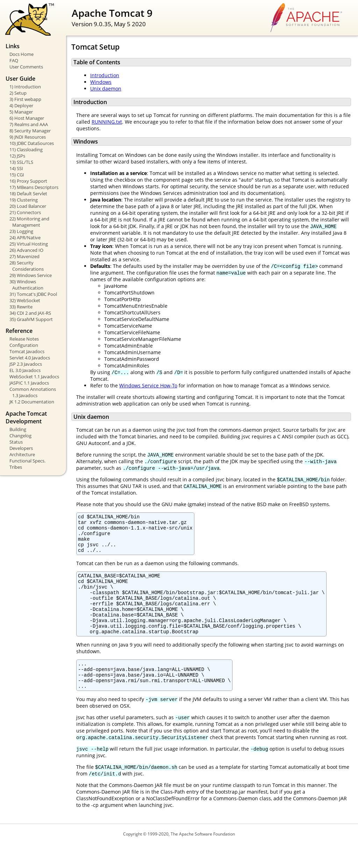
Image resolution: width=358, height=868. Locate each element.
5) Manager (21, 112)
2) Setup (18, 93)
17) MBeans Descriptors (34, 187)
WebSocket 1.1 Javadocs (34, 377)
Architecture (22, 454)
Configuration (24, 345)
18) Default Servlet (28, 194)
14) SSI (16, 168)
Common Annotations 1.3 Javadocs (33, 392)
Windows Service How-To (148, 385)
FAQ (14, 60)
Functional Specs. (27, 461)
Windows (101, 82)
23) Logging (21, 231)
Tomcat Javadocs (27, 351)
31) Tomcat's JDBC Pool (33, 294)
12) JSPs (17, 156)
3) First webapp (25, 99)
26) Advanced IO (26, 250)
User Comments (26, 67)
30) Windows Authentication (26, 285)
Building (18, 429)
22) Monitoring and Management (29, 222)
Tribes (16, 467)
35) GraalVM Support (31, 319)
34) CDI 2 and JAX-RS (30, 313)
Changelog (20, 436)
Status (16, 442)
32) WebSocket (25, 300)
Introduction (105, 75)
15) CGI (17, 175)
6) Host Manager (27, 118)
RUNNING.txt (107, 122)
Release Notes (24, 339)
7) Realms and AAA (29, 124)
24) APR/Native (25, 238)
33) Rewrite (21, 307)
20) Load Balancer (28, 206)
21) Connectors (25, 212)
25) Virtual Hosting (29, 244)
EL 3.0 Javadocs (25, 370)
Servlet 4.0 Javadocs (30, 358)
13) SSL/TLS (21, 162)
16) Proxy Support (28, 181)
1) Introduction (25, 87)
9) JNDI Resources (28, 137)
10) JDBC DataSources (32, 143)
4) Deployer (21, 105)
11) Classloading (26, 149)
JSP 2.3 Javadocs (26, 364)
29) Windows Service (31, 275)
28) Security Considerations (27, 266)
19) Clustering (24, 200)
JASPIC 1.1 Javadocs (29, 383)
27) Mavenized (24, 256)
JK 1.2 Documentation (32, 402)
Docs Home (22, 54)
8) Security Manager (30, 131)
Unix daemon (106, 89)
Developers (21, 448)
